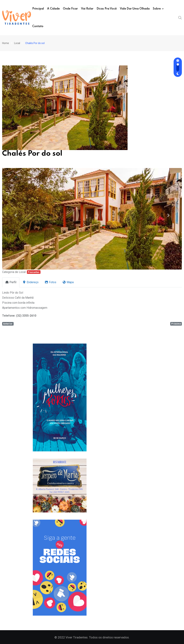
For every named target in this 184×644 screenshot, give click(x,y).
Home (6, 43)
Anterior (8, 324)
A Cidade (53, 9)
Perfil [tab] (11, 282)
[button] (16, 215)
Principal (38, 9)
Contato (38, 26)
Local (17, 43)
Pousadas (34, 272)
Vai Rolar (87, 9)
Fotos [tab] (50, 282)
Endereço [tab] (30, 282)
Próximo (176, 324)
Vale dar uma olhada (135, 9)
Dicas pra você (107, 9)
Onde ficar (70, 9)
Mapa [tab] (68, 282)
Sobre (157, 9)
